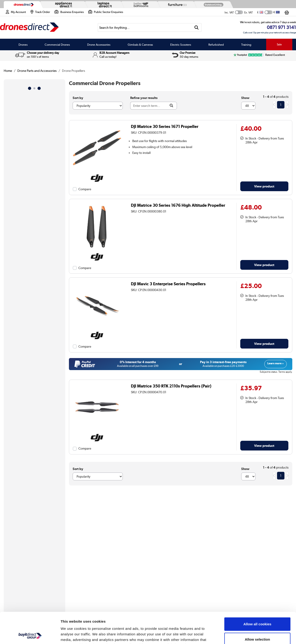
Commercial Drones (57, 44)
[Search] (145, 27)
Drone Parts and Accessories (37, 71)
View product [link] (264, 186)
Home (8, 71)
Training (246, 44)
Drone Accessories (99, 44)
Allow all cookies (257, 595)
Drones (23, 44)
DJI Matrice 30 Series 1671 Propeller (165, 126)
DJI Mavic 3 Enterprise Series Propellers (168, 284)
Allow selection (257, 610)
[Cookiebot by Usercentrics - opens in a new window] (30, 635)
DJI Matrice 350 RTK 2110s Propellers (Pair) (171, 386)
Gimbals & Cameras (140, 44)
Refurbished (216, 44)
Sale (279, 44)
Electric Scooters (181, 44)
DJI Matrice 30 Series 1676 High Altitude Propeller (178, 205)
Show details (243, 635)
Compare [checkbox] (85, 189)
